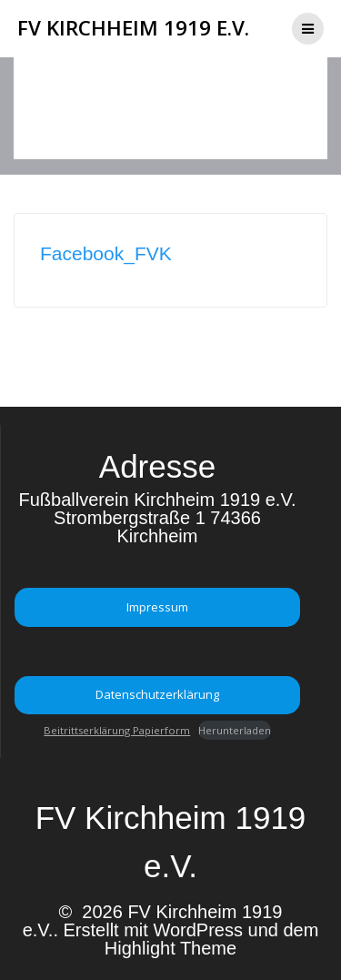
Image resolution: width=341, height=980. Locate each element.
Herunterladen (235, 730)
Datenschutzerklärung (157, 694)
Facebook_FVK (106, 253)
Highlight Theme (170, 948)
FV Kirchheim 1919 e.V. (133, 28)
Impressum (157, 607)
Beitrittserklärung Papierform (117, 730)
